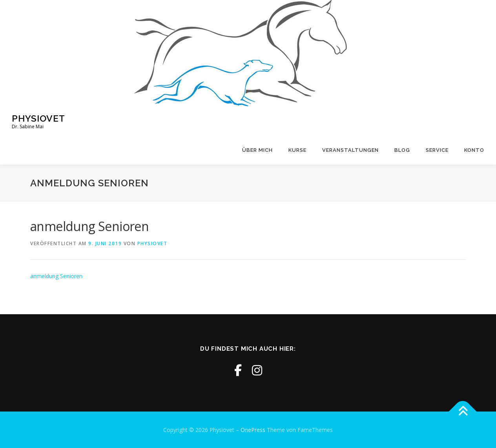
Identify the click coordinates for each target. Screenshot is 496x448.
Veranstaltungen (350, 150)
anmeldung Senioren (56, 276)
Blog (402, 150)
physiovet (152, 243)
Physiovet (38, 118)
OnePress (253, 430)
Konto (474, 150)
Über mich (257, 150)
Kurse (297, 150)
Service (437, 150)
